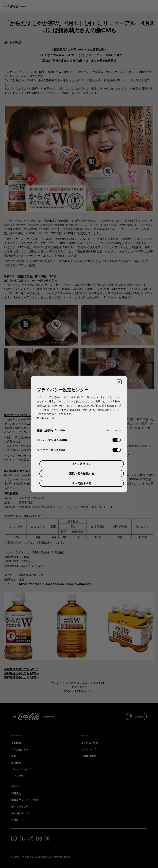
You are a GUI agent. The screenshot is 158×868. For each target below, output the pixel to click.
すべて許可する (82, 464)
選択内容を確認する (82, 473)
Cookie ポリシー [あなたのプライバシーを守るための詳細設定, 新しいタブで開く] (47, 418)
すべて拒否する (82, 483)
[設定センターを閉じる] (119, 382)
